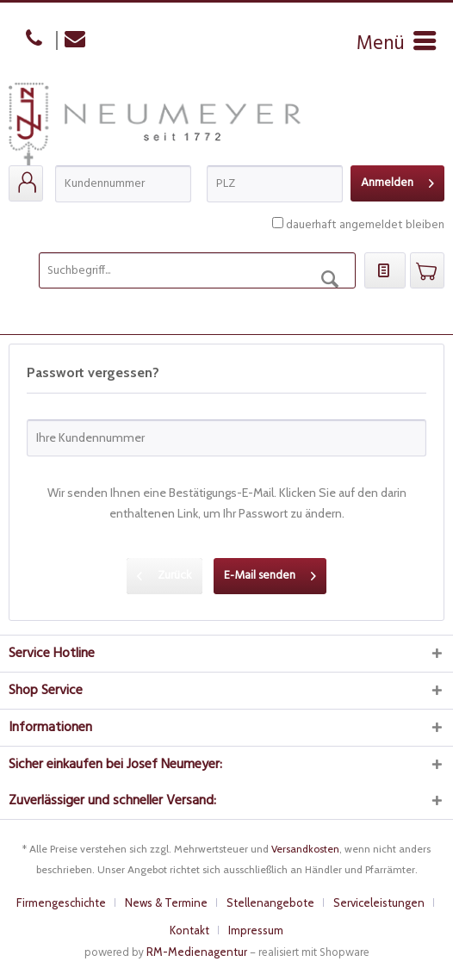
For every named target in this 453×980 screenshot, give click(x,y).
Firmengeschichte (61, 902)
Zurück (164, 574)
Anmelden (397, 181)
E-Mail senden (270, 574)
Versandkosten (305, 849)
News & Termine (166, 902)
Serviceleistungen (379, 902)
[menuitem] (396, 44)
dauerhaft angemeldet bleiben (365, 225)
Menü (396, 44)
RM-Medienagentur (197, 952)
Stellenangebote (270, 902)
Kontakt (189, 930)
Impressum (256, 930)
